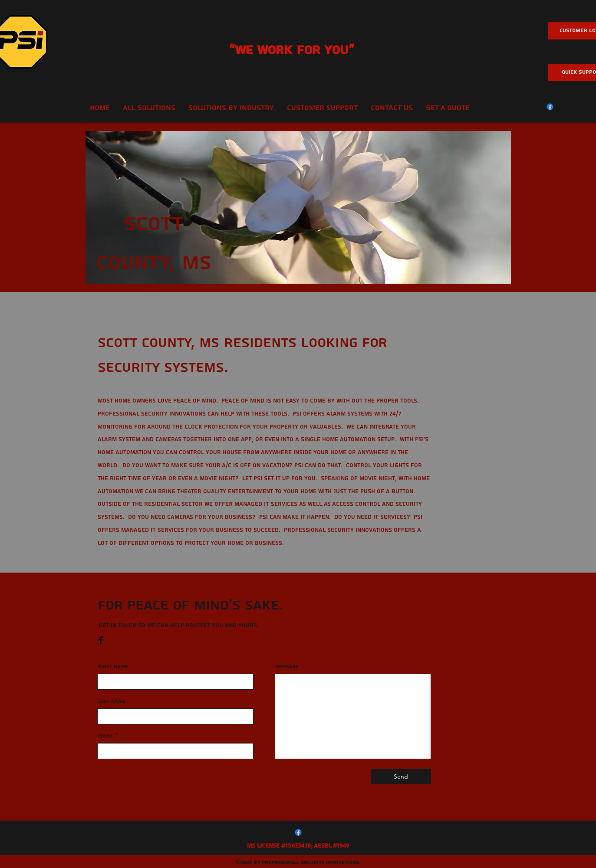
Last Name (112, 701)
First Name (113, 667)
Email (106, 736)
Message (287, 667)
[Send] (401, 776)
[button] (322, 108)
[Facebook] (550, 107)
